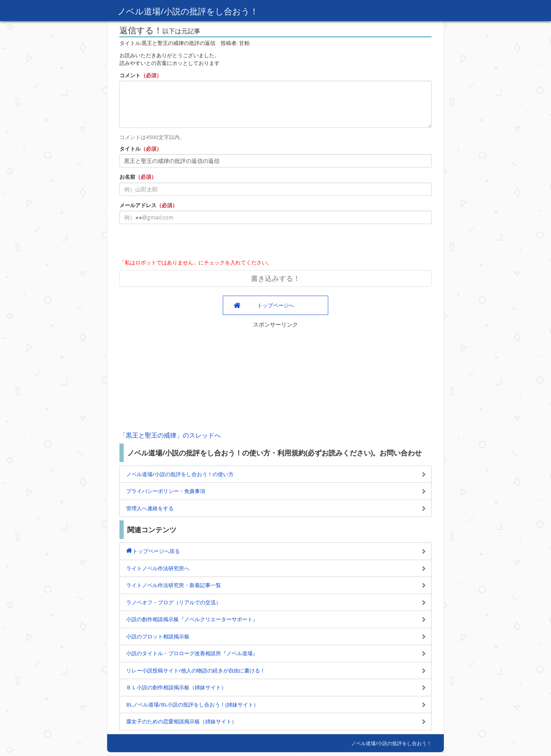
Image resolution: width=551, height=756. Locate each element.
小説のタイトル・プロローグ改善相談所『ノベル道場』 (192, 653)
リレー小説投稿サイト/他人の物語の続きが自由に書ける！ (196, 670)
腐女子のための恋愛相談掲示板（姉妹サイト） (181, 721)
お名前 (127, 177)
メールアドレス (138, 205)
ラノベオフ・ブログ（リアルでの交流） (174, 602)
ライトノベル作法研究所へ (158, 568)
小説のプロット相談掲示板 (158, 636)
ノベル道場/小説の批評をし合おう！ (188, 11)
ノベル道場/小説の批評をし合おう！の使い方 (180, 474)
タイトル (130, 149)
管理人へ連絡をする (150, 508)
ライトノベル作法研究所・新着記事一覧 (174, 585)
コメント (130, 75)
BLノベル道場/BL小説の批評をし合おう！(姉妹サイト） (192, 704)
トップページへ (276, 305)
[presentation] (173, 243)
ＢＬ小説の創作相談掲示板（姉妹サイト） (176, 687)
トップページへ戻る (156, 551)
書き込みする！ (275, 278)
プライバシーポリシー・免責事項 (166, 491)
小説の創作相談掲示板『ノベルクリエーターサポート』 (192, 619)
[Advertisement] (275, 378)
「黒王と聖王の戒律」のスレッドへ (170, 435)
